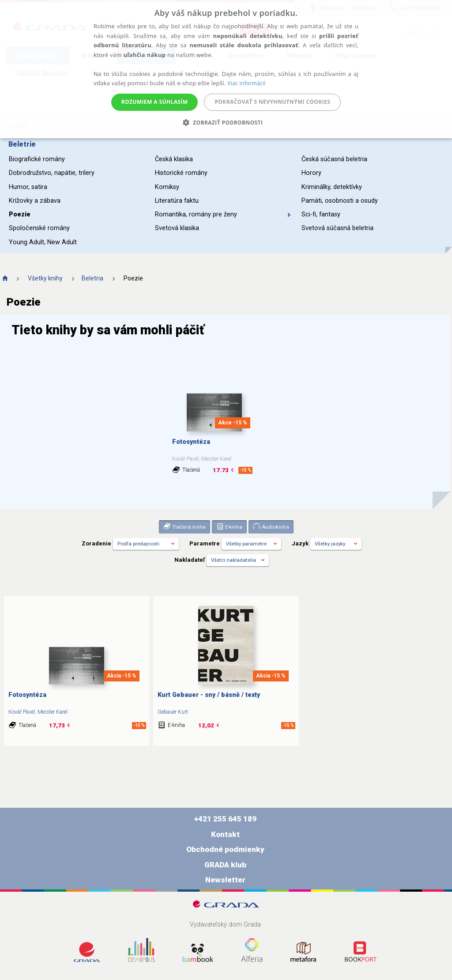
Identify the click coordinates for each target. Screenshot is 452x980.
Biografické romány (37, 159)
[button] (226, 123)
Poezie (20, 214)
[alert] (226, 69)
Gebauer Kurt (173, 712)
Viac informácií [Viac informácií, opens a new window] (246, 83)
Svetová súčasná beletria (337, 228)
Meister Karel (53, 712)
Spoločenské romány (39, 228)
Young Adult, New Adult (43, 242)
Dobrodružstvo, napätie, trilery (52, 173)
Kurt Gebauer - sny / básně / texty (209, 695)
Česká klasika (174, 159)
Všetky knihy (45, 278)
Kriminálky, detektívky (332, 187)
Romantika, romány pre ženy (223, 214)
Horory (311, 173)
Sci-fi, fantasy (321, 214)
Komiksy (167, 187)
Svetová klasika (177, 228)
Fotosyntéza (191, 442)
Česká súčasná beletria (334, 159)
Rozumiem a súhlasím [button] (155, 102)
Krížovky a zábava (35, 201)
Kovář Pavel (22, 712)
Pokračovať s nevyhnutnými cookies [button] (272, 102)
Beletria (92, 278)
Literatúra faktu (177, 201)
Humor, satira (28, 187)
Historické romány (181, 173)
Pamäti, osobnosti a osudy (340, 201)
